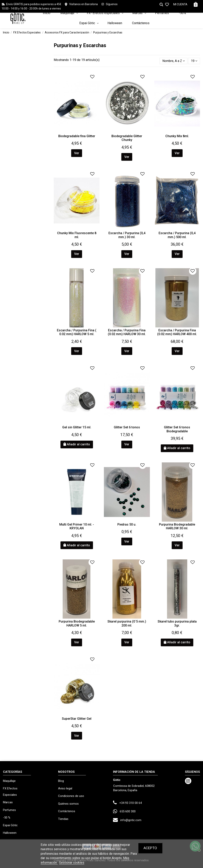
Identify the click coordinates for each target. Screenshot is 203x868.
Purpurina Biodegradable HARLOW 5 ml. (77, 623)
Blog (61, 781)
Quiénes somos (68, 804)
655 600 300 (128, 811)
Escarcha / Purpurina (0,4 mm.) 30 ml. (127, 235)
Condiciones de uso (71, 796)
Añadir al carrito (77, 444)
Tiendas (63, 819)
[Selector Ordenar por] (174, 61)
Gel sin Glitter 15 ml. (77, 427)
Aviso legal (65, 788)
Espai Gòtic (10, 825)
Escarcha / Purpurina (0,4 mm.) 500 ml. (177, 235)
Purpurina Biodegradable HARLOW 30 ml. (177, 526)
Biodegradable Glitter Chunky (127, 138)
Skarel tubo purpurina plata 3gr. (177, 623)
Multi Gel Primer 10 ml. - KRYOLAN (77, 526)
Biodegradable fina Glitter (77, 136)
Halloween (10, 833)
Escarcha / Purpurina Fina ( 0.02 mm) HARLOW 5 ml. (77, 332)
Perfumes (9, 810)
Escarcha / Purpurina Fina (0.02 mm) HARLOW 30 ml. (127, 332)
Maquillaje (9, 781)
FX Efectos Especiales (10, 792)
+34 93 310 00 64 (131, 803)
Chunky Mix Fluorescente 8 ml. (77, 235)
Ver (77, 153)
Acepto (150, 848)
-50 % (7, 818)
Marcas (8, 802)
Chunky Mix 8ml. (177, 136)
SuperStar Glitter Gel (77, 719)
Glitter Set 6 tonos (127, 427)
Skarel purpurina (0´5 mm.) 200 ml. (127, 623)
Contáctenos (67, 811)
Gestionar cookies (72, 863)
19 (194, 61)
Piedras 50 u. (127, 524)
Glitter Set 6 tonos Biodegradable (177, 429)
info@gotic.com (131, 820)
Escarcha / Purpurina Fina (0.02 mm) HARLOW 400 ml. (177, 332)
